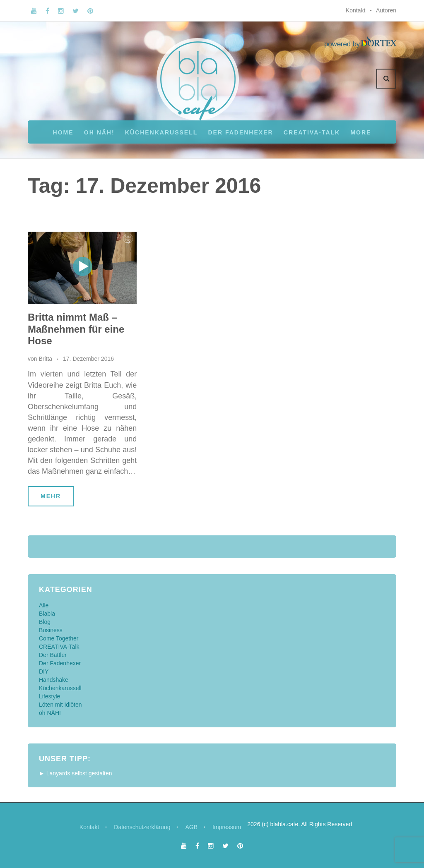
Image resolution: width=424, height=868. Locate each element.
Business (51, 630)
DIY (44, 671)
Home (63, 132)
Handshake (54, 680)
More (361, 132)
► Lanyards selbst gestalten (76, 773)
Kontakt (355, 10)
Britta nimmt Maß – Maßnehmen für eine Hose (76, 329)
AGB (191, 827)
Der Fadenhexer (240, 132)
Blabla (47, 614)
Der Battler (53, 655)
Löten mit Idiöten (60, 705)
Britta (45, 359)
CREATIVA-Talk (312, 132)
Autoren (386, 10)
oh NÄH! (99, 132)
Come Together (59, 638)
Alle (44, 605)
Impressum (227, 827)
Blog (45, 622)
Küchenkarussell (161, 132)
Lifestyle (49, 696)
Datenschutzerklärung (142, 827)
